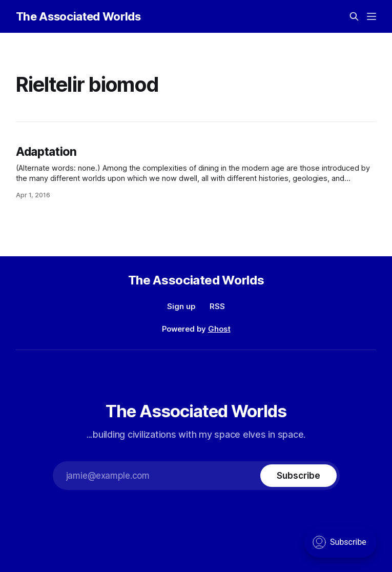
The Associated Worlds (78, 16)
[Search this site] (354, 16)
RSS (217, 306)
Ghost (219, 329)
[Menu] (372, 16)
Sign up (181, 306)
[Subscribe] (298, 476)
